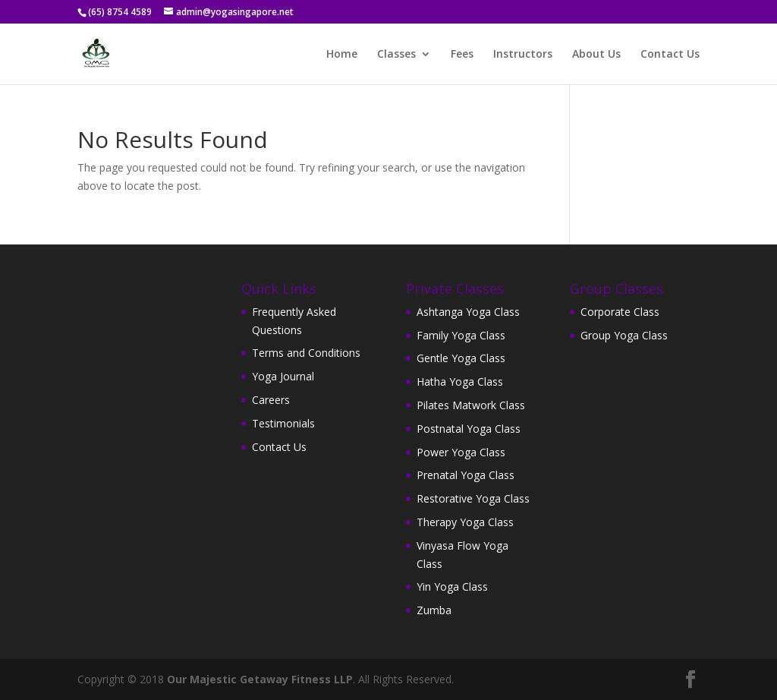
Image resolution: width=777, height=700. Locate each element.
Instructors (523, 55)
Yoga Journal (283, 376)
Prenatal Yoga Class (466, 475)
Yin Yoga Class (452, 586)
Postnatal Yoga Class (469, 429)
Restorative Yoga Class (473, 498)
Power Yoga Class (461, 452)
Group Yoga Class (624, 335)
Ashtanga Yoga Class (468, 312)
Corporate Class (620, 312)
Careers (271, 400)
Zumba (434, 610)
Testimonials (283, 423)
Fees (462, 55)
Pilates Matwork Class (471, 405)
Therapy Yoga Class (465, 522)
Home (342, 55)
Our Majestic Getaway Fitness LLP (260, 679)
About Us (596, 55)
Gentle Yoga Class (461, 358)
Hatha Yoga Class (460, 382)
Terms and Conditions (306, 353)
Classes (396, 55)
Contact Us (670, 55)
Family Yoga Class (461, 335)
